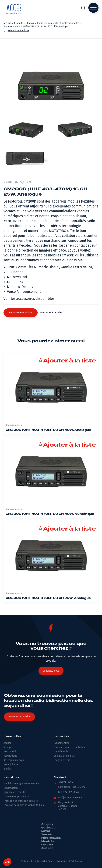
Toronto (47, 835)
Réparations (10, 756)
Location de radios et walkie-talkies (24, 805)
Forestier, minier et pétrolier (69, 747)
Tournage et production (16, 797)
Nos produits (11, 752)
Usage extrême (62, 760)
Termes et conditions (58, 861)
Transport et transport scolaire (21, 801)
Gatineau (48, 828)
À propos (8, 747)
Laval (46, 831)
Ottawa (47, 845)
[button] (21, 313)
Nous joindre (11, 765)
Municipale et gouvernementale (21, 784)
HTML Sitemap (76, 861)
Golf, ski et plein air (64, 756)
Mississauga (51, 838)
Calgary (47, 824)
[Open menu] (93, 8)
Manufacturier (61, 752)
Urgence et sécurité (14, 792)
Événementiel (61, 743)
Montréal (48, 841)
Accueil (8, 743)
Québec (47, 848)
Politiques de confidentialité (34, 861)
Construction (11, 788)
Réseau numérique (14, 760)
